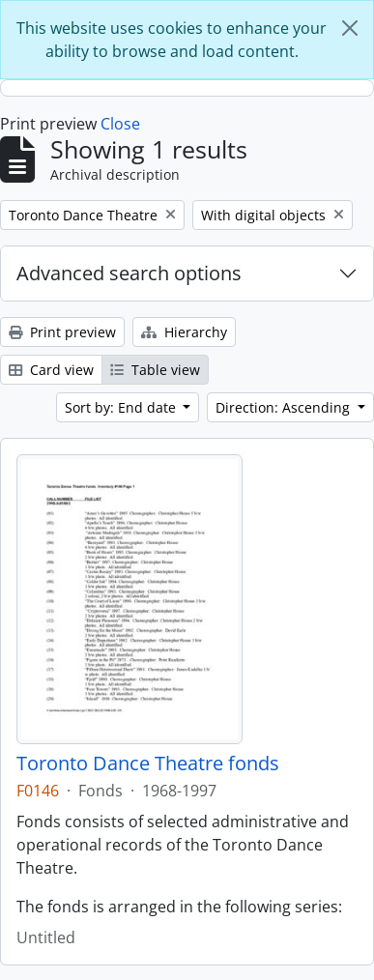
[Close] (350, 28)
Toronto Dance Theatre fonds (148, 764)
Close (120, 124)
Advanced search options (129, 273)
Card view (51, 370)
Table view (155, 370)
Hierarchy (184, 332)
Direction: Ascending (285, 407)
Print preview (62, 332)
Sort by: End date (122, 407)
